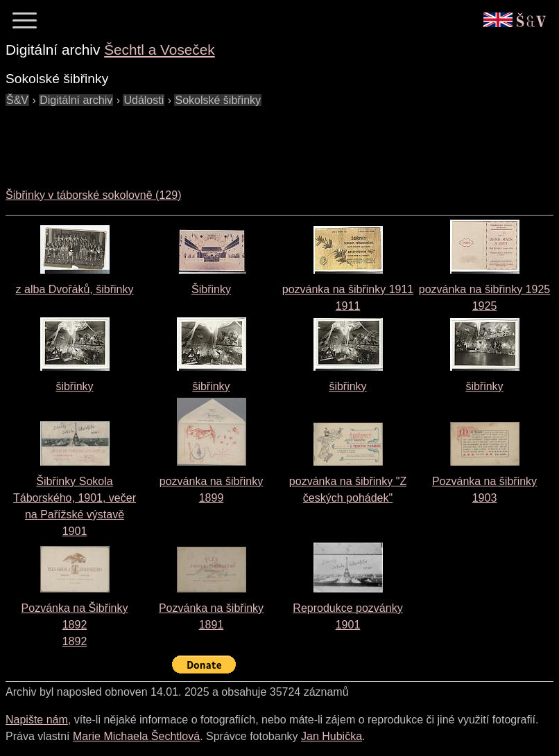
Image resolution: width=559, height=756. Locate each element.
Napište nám (37, 720)
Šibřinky (211, 289)
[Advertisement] (258, 140)
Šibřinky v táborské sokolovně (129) (93, 195)
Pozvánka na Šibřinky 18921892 (75, 625)
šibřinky (74, 386)
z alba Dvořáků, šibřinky (75, 289)
